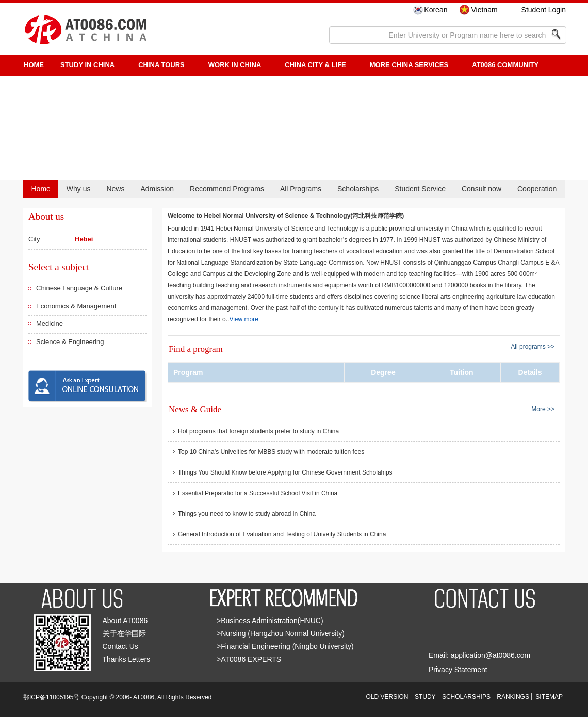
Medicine (50, 324)
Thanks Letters (127, 659)
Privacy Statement (458, 670)
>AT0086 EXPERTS (249, 659)
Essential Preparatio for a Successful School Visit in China (258, 493)
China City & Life (315, 65)
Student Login (544, 10)
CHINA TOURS (161, 65)
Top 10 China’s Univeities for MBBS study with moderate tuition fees (271, 452)
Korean (436, 10)
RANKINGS (513, 697)
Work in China (235, 65)
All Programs (301, 189)
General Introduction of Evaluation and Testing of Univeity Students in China (282, 534)
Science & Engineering (70, 342)
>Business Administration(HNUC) (270, 621)
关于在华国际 (124, 633)
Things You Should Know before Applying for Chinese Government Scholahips (285, 472)
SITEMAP (549, 697)
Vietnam (484, 10)
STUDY (425, 697)
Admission (157, 189)
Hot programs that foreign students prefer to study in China (258, 431)
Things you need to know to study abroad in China (247, 514)
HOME (34, 65)
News (115, 189)
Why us (79, 189)
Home (40, 189)
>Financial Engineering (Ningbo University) (285, 646)
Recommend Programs (227, 189)
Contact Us (120, 646)
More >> (543, 409)
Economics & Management (76, 306)
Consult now (481, 189)
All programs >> (533, 347)
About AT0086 (125, 621)
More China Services (409, 65)
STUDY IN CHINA (87, 65)
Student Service (420, 189)
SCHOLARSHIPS (466, 697)
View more (243, 319)
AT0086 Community (505, 65)
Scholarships (358, 189)
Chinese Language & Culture (79, 288)
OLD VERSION (387, 697)
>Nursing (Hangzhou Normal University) (281, 633)
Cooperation (537, 189)
